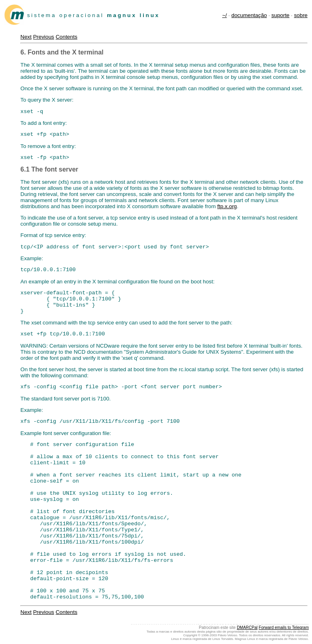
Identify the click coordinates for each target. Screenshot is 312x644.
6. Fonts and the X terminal (62, 52)
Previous (43, 37)
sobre (301, 15)
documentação (249, 15)
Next (26, 37)
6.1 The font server (49, 169)
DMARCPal (247, 628)
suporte (280, 15)
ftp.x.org (227, 206)
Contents (66, 37)
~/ (225, 15)
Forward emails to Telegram (284, 628)
